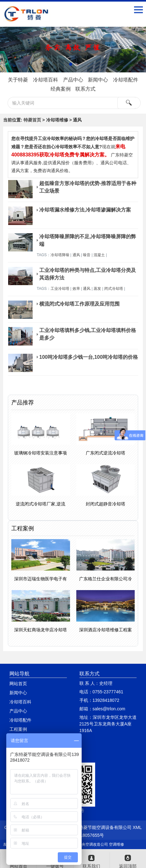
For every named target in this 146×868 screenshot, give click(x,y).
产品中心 (73, 80)
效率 (76, 289)
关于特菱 (18, 80)
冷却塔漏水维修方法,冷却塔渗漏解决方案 (85, 210)
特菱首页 (32, 120)
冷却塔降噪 (60, 255)
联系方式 (85, 89)
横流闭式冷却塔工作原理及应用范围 (79, 304)
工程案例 (18, 729)
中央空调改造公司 (93, 844)
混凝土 (99, 255)
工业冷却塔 (60, 289)
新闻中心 (98, 80)
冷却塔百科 (46, 80)
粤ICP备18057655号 (84, 835)
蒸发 (97, 289)
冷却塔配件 (126, 80)
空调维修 (116, 844)
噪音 (87, 255)
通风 (76, 255)
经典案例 (61, 89)
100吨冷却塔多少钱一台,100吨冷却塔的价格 (89, 357)
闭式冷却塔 (114, 289)
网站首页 (18, 684)
